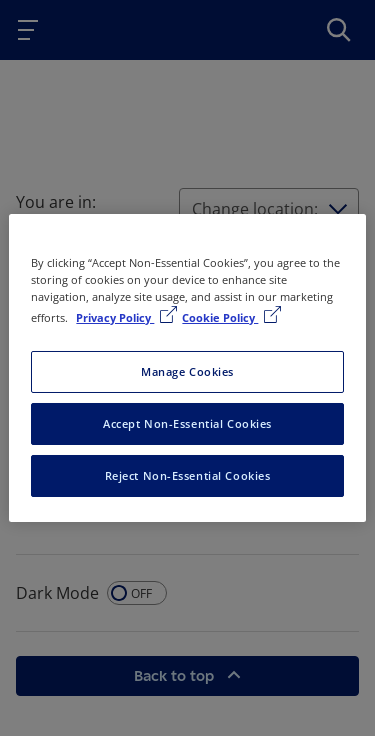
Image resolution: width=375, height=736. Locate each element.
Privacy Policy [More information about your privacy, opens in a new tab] (115, 317)
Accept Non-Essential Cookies (187, 423)
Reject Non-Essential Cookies (188, 475)
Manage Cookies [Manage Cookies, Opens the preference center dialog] (187, 371)
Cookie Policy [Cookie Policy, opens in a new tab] (220, 317)
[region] (187, 368)
